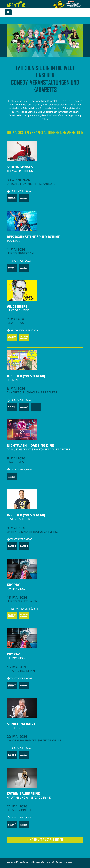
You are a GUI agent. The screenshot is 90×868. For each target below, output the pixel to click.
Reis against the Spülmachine (33, 237)
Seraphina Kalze (21, 724)
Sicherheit (50, 862)
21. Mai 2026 (17, 806)
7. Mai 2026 (16, 319)
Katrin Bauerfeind (23, 793)
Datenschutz (39, 862)
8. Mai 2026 (16, 388)
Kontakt (59, 862)
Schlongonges (20, 167)
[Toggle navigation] (8, 12)
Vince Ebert (17, 306)
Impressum (69, 862)
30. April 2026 (18, 180)
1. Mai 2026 (16, 249)
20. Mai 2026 (17, 737)
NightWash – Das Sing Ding (31, 445)
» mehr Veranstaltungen (45, 840)
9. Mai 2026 (16, 528)
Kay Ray (13, 585)
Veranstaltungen (24, 862)
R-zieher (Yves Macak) (26, 376)
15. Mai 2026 (17, 597)
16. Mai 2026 (17, 667)
